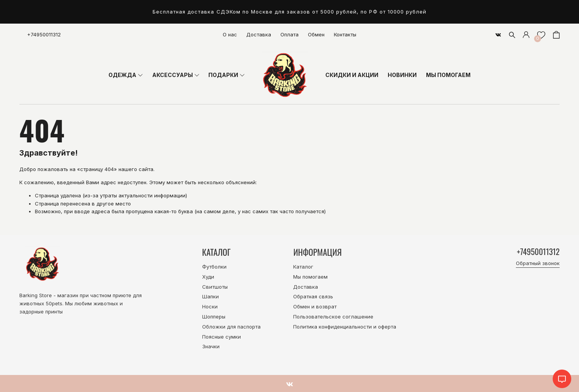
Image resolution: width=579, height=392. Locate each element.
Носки (210, 306)
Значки (211, 346)
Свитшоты (215, 287)
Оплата (289, 34)
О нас (230, 34)
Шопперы (214, 317)
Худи (208, 277)
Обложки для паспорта (231, 327)
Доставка (259, 34)
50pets (54, 303)
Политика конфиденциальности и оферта (345, 327)
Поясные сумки (222, 337)
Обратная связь (313, 296)
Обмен (316, 34)
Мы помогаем (310, 277)
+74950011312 (44, 34)
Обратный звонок (538, 264)
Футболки (214, 267)
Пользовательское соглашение (333, 317)
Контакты (345, 34)
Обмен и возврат (315, 306)
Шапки (210, 296)
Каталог (303, 267)
